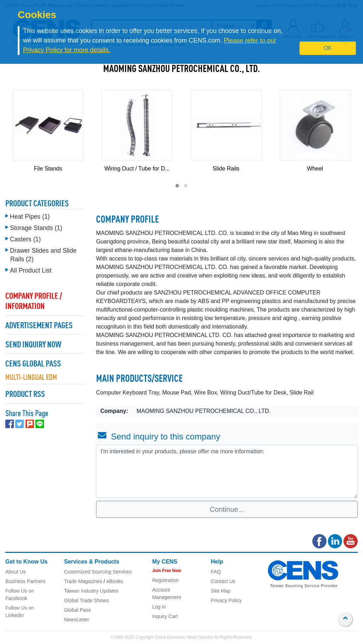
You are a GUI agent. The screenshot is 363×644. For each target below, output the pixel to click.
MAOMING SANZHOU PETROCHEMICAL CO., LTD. (182, 69)
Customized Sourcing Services (98, 572)
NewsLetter (77, 620)
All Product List (31, 269)
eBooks (115, 581)
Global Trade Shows (86, 600)
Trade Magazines (83, 581)
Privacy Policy (226, 600)
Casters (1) (25, 237)
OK (328, 48)
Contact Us (223, 581)
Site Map (221, 591)
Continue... (227, 509)
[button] (177, 186)
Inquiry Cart (165, 616)
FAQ (216, 572)
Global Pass (77, 610)
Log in (159, 607)
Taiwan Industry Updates (91, 591)
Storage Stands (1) (36, 226)
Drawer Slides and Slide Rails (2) (43, 253)
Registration (165, 580)
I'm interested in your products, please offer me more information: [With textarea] (227, 471)
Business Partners (26, 581)
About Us (16, 572)
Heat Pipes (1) (30, 215)
